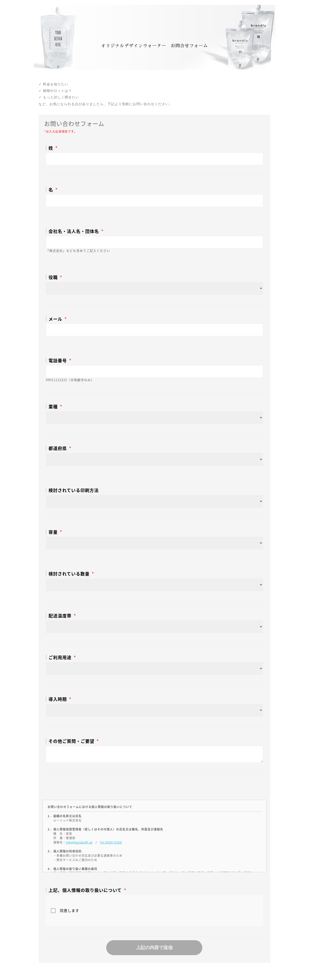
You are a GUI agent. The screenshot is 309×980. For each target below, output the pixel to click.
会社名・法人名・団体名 (74, 231)
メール (55, 319)
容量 (53, 532)
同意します (70, 911)
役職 (53, 277)
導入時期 (58, 699)
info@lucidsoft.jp (79, 842)
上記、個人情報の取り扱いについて (85, 890)
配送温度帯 (60, 615)
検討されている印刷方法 (74, 490)
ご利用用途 (60, 657)
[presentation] (154, 786)
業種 (53, 406)
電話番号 (58, 360)
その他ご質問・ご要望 (71, 741)
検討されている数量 (69, 573)
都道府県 (58, 448)
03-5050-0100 (111, 842)
